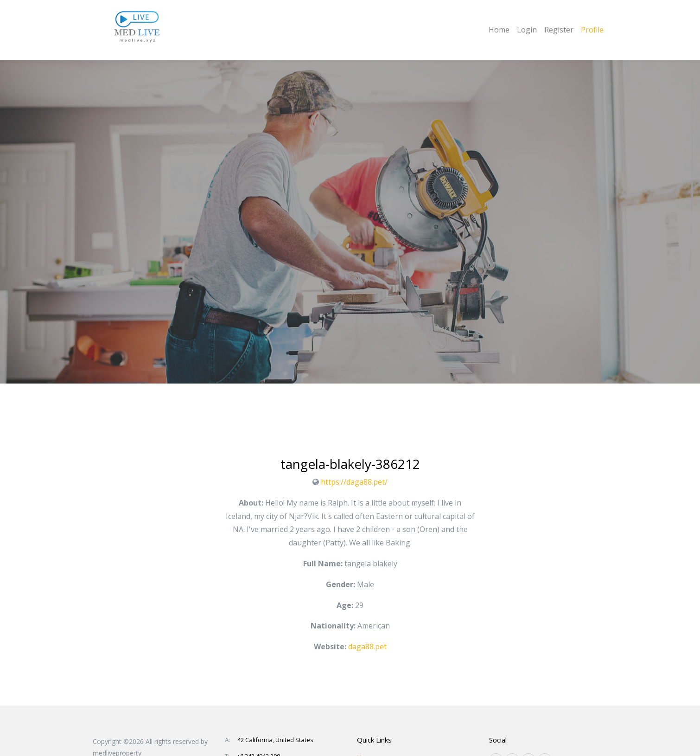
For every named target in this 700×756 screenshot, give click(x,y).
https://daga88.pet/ (354, 482)
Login (527, 30)
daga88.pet (367, 647)
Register (559, 30)
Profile (592, 30)
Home (499, 30)
